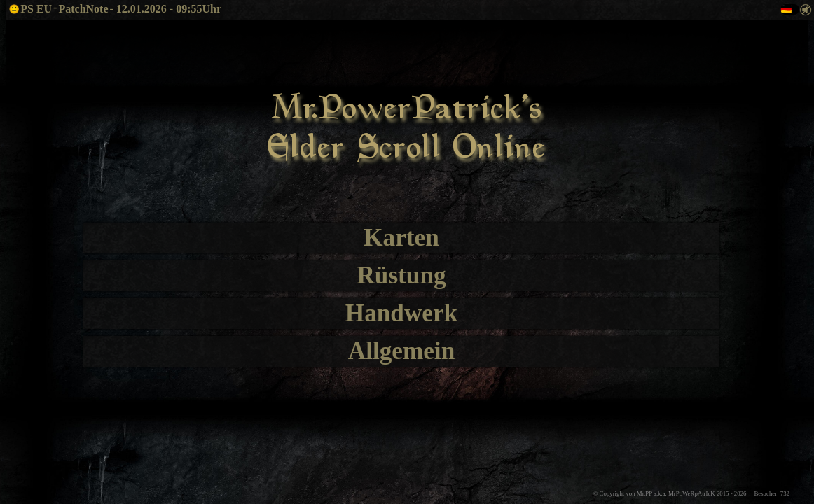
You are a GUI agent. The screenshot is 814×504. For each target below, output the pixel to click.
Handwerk (401, 313)
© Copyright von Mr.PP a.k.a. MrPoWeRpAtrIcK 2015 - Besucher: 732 (691, 493)
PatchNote (83, 9)
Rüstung (401, 275)
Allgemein (401, 351)
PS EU (30, 9)
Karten (401, 238)
